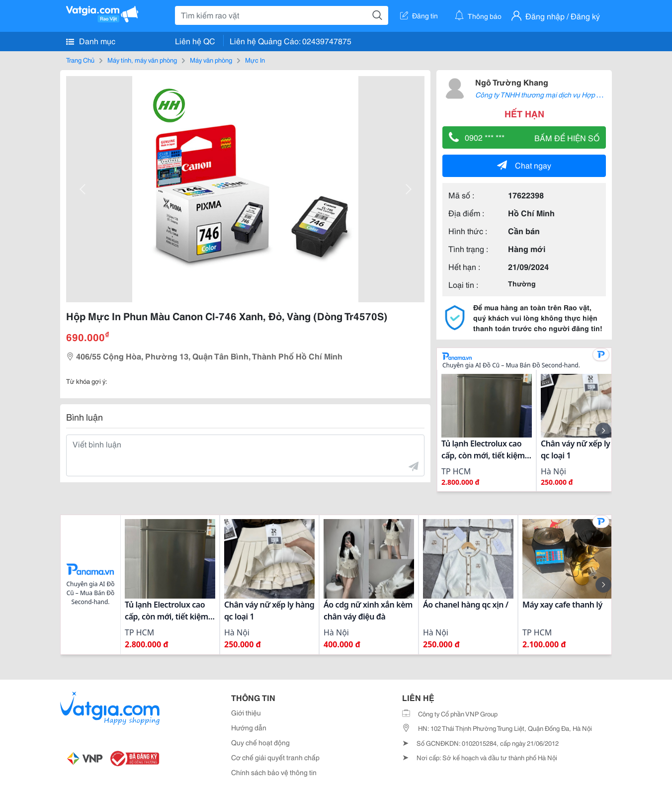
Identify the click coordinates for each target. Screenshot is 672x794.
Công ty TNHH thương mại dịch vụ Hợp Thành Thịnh (555, 94)
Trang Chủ (80, 60)
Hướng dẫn (249, 727)
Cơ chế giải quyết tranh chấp (275, 757)
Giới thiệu (246, 712)
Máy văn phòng (211, 60)
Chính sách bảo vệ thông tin (274, 772)
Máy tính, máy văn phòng (142, 60)
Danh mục (91, 41)
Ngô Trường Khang (512, 82)
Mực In (255, 60)
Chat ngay (524, 165)
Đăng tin (419, 15)
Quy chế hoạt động (260, 742)
